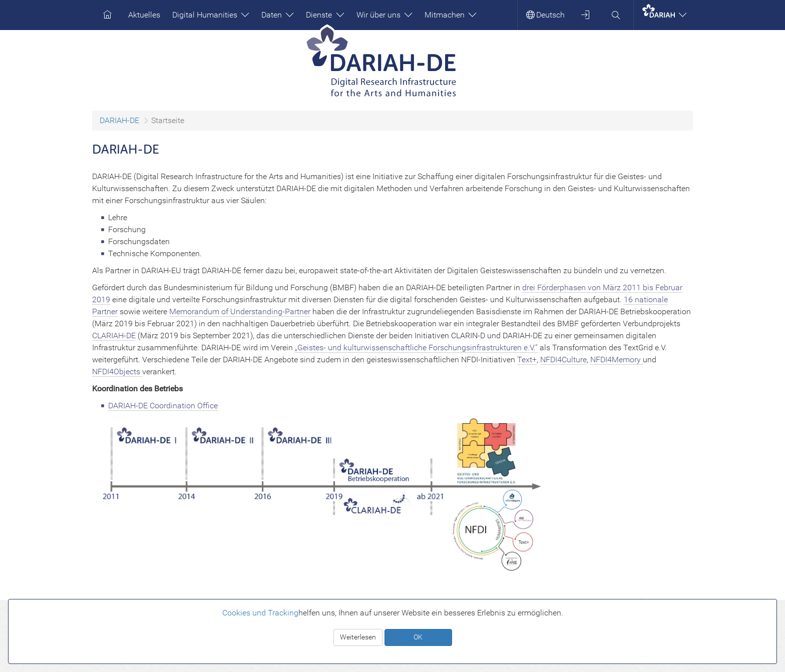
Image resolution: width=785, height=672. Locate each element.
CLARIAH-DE (114, 335)
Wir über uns (384, 15)
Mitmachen (451, 15)
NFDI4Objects (117, 372)
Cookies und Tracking (260, 613)
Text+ (527, 360)
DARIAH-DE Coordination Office (163, 406)
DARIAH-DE (119, 120)
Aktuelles (144, 15)
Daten (278, 15)
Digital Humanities (211, 15)
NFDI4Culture (563, 360)
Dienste (325, 15)
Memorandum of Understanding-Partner (240, 311)
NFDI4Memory (617, 360)
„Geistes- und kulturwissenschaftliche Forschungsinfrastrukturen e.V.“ (416, 348)
